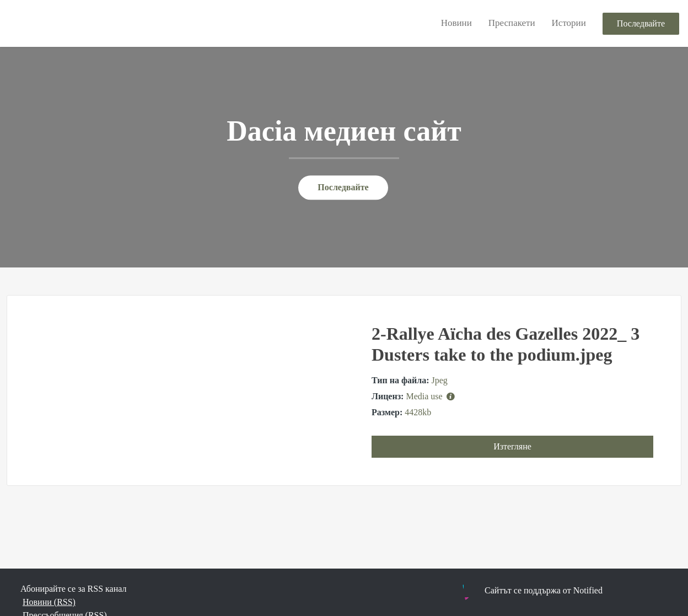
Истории (569, 23)
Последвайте (641, 23)
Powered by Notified (509, 592)
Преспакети (512, 23)
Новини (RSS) (49, 602)
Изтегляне (512, 446)
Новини (456, 23)
